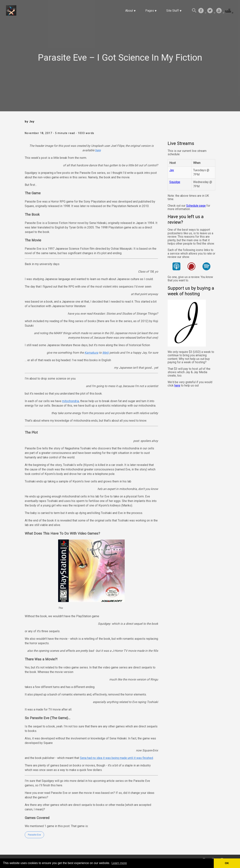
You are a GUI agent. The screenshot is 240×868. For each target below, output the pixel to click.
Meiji (106, 353)
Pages (150, 11)
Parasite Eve (34, 835)
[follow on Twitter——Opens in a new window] (211, 11)
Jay (172, 170)
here (98, 150)
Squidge (175, 182)
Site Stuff (173, 11)
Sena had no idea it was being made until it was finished (116, 758)
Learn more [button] (119, 863)
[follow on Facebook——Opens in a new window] (202, 11)
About (129, 11)
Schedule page (196, 206)
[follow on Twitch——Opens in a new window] (229, 11)
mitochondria (70, 401)
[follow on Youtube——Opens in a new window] (220, 11)
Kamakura (91, 353)
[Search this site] (194, 11)
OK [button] (227, 863)
